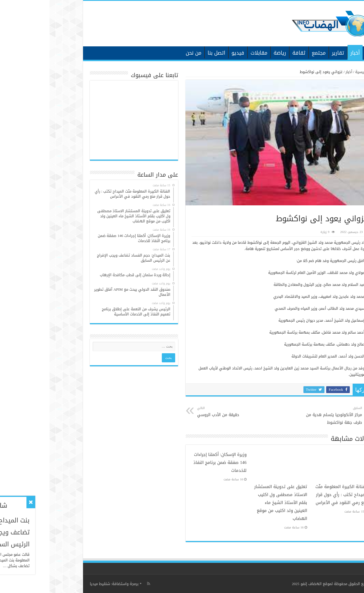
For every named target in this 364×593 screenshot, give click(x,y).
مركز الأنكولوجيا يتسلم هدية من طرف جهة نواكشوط (283, 416)
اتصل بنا (167, 53)
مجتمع (269, 53)
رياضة (230, 53)
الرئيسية (320, 52)
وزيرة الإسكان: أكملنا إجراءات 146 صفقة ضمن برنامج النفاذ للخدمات (170, 462)
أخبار (306, 53)
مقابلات (209, 53)
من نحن (144, 53)
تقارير (288, 53)
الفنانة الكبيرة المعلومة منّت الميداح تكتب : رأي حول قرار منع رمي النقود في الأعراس (292, 495)
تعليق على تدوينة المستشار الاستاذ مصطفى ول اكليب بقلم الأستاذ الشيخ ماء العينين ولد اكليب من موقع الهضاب (231, 503)
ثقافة (249, 53)
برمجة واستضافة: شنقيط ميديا (65, 584)
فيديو (188, 53)
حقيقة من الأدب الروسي (177, 412)
